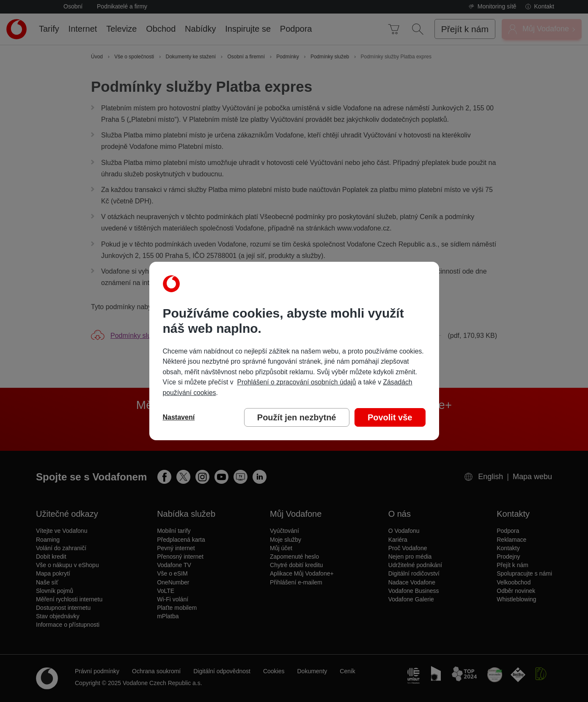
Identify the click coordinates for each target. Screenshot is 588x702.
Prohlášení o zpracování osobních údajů (296, 382)
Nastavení (179, 417)
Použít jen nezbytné (297, 417)
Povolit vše (390, 417)
